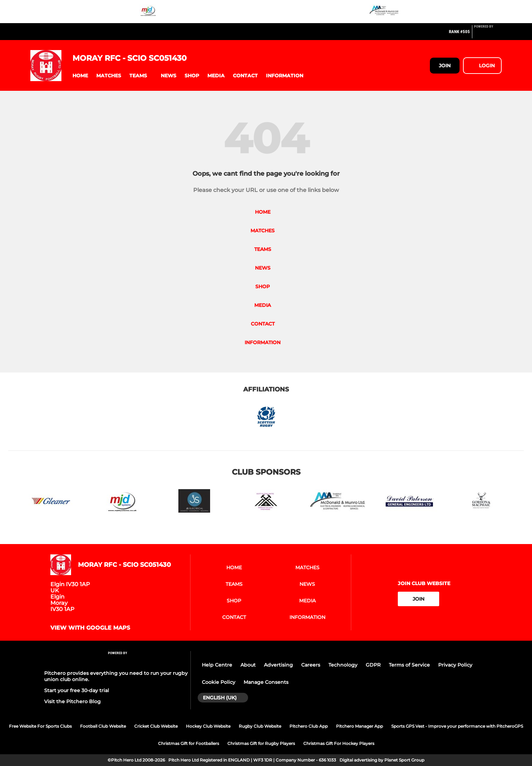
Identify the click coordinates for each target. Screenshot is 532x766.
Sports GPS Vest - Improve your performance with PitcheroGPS (457, 726)
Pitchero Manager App (359, 726)
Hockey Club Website (208, 726)
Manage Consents (266, 682)
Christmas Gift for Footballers (189, 743)
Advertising (278, 665)
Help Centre (217, 665)
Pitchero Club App (309, 726)
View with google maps (90, 628)
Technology (343, 665)
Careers (311, 665)
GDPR (373, 665)
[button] (80, 76)
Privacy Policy (455, 665)
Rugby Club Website (260, 726)
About (248, 665)
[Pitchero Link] (488, 35)
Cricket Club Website (156, 726)
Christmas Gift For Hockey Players (339, 743)
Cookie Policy (219, 682)
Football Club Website (103, 726)
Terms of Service (409, 665)
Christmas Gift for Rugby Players (261, 743)
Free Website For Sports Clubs (40, 726)
